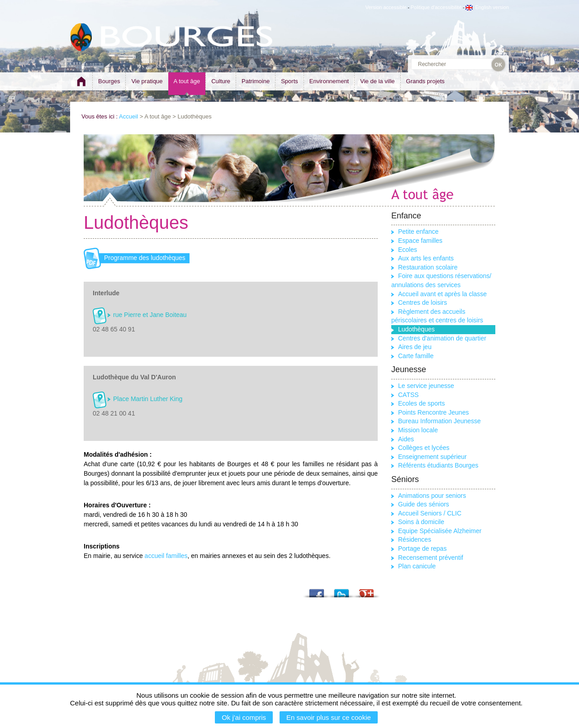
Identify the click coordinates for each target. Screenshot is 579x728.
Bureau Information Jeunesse (439, 421)
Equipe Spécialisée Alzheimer (440, 531)
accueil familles (166, 556)
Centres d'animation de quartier (442, 338)
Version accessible (386, 7)
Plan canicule (417, 566)
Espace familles (420, 241)
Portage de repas (422, 548)
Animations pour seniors (432, 496)
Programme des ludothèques (145, 258)
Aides (406, 439)
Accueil (128, 116)
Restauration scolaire (428, 267)
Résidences (415, 539)
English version (487, 7)
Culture (221, 81)
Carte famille (416, 356)
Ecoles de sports (422, 403)
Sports (289, 81)
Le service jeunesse (426, 386)
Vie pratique (147, 81)
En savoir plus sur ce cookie (329, 717)
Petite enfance (418, 232)
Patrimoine (256, 81)
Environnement (329, 81)
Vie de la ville (377, 81)
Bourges (109, 81)
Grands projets (425, 81)
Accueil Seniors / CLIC (430, 513)
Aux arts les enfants (426, 258)
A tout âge (187, 81)
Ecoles (408, 250)
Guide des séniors (424, 504)
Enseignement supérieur (432, 457)
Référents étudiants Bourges (438, 465)
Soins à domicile (421, 522)
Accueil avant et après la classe (442, 294)
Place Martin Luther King (148, 399)
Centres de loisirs (422, 303)
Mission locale (418, 430)
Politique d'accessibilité (436, 7)
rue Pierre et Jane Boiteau (150, 315)
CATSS (408, 395)
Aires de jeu (415, 347)
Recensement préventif (431, 558)
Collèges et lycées (424, 448)
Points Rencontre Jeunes (433, 412)
